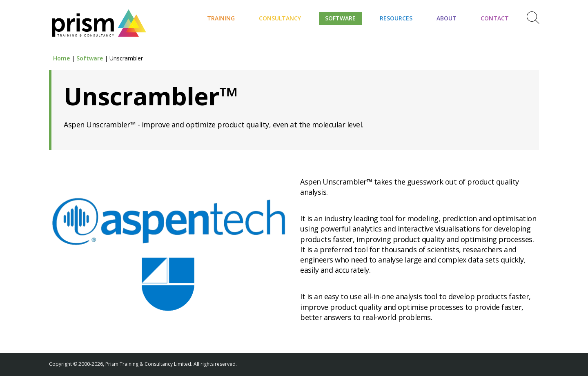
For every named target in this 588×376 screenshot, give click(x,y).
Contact (495, 18)
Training (221, 18)
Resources (396, 18)
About (447, 18)
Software (340, 18)
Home (61, 58)
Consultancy (280, 18)
